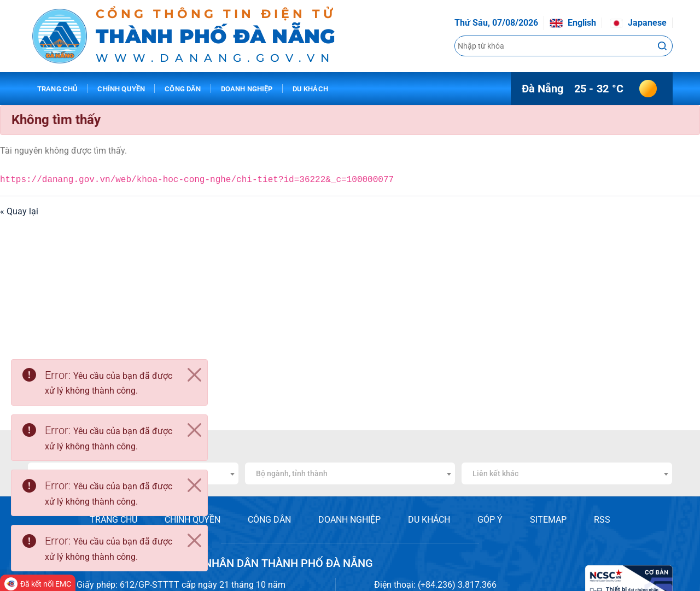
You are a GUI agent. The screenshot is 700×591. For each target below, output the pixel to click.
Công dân (183, 89)
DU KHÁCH (429, 520)
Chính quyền (121, 89)
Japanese (638, 23)
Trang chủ (57, 89)
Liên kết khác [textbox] (495, 473)
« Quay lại (19, 211)
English (573, 23)
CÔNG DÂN (269, 520)
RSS (602, 520)
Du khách (310, 89)
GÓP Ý (490, 520)
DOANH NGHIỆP (349, 520)
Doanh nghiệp (247, 89)
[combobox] (350, 473)
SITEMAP (548, 520)
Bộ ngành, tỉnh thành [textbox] (292, 473)
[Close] (194, 375)
